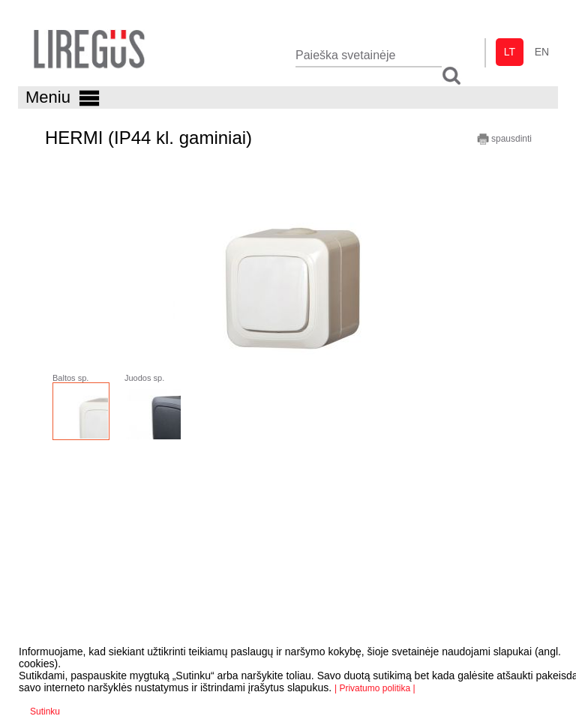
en (542, 52)
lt (510, 52)
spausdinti (504, 139)
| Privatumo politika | (375, 688)
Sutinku (45, 712)
